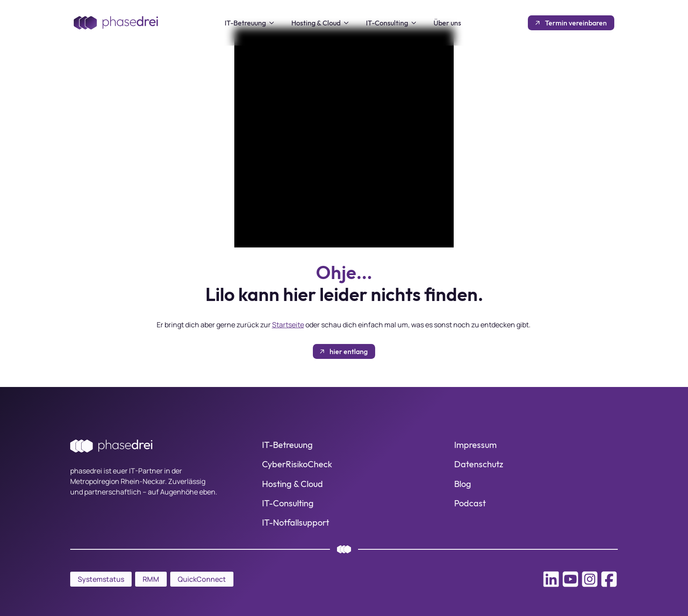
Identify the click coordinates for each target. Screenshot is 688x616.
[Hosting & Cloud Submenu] (349, 23)
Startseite (288, 325)
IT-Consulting (387, 23)
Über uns (447, 23)
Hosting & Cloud (316, 23)
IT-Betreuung (245, 23)
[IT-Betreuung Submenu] (274, 23)
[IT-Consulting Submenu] (416, 23)
